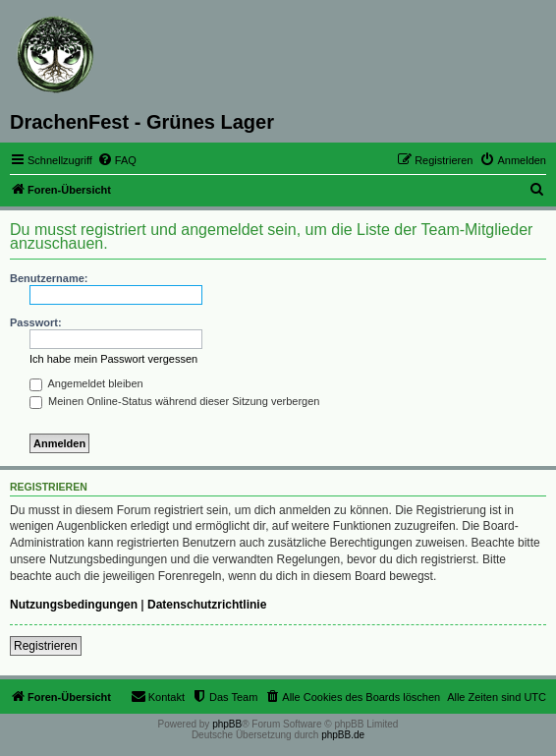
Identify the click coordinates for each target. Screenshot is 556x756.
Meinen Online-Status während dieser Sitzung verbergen (174, 401)
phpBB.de (343, 735)
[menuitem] (117, 160)
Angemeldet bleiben (86, 383)
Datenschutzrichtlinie (207, 605)
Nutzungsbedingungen (74, 605)
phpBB (227, 724)
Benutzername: (49, 278)
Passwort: (36, 322)
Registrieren (46, 646)
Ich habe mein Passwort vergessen (113, 359)
